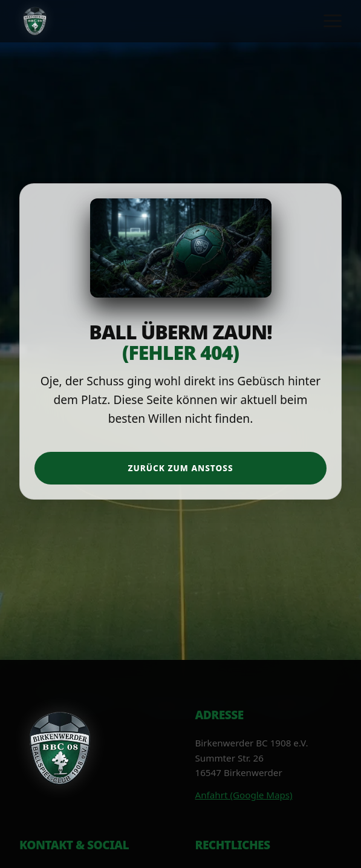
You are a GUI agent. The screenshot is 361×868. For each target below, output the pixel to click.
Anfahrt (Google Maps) (244, 795)
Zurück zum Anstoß (180, 468)
